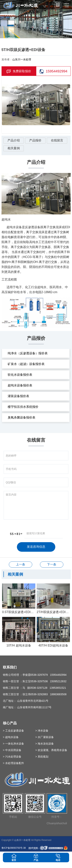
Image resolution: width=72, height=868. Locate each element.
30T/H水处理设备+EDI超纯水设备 (52, 564)
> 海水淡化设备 (45, 744)
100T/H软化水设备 (21, 564)
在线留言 (57, 140)
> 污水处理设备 (12, 757)
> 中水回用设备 (12, 750)
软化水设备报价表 (20, 375)
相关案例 (14, 148)
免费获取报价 (19, 71)
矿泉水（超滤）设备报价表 (26, 364)
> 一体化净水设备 (13, 744)
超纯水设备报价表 (20, 385)
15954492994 (53, 71)
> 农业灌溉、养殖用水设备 (51, 750)
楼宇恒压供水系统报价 (23, 407)
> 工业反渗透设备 (13, 731)
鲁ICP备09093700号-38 (14, 848)
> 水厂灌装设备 (45, 737)
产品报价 (35, 140)
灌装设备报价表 (18, 396)
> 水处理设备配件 (13, 763)
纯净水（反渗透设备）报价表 (28, 353)
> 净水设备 (42, 731)
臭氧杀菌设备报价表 (22, 417)
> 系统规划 (42, 757)
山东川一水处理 (22, 59)
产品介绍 (14, 140)
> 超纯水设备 (11, 737)
